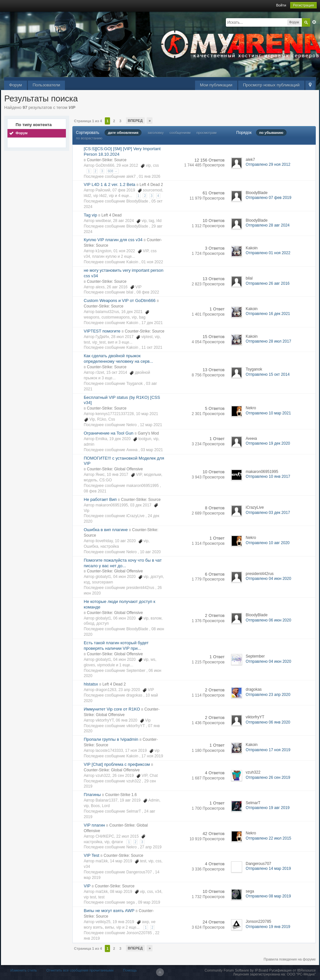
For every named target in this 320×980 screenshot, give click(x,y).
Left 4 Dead (112, 215)
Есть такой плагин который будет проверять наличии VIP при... (116, 646)
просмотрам (206, 133)
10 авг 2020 (150, 552)
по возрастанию (89, 138)
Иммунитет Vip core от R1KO (112, 709)
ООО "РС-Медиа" (301, 974)
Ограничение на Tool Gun (109, 433)
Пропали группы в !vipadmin (111, 739)
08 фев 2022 (148, 292)
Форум (16, 85)
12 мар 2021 (151, 425)
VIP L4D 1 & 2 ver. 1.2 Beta (110, 184)
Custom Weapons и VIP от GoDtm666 (120, 301)
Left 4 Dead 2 (151, 185)
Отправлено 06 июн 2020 (268, 620)
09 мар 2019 (149, 902)
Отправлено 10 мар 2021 (268, 413)
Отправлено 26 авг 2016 (268, 283)
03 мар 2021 (152, 450)
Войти (281, 5)
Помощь (130, 970)
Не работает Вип (100, 499)
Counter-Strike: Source (107, 160)
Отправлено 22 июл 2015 (268, 838)
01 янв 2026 (150, 176)
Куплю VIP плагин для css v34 (113, 240)
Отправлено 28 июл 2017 (268, 341)
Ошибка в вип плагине (106, 530)
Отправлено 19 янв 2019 (268, 927)
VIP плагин (94, 825)
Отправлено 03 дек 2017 (268, 513)
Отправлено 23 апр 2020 (268, 695)
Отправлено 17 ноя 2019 (268, 750)
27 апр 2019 (151, 847)
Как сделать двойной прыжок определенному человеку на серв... (118, 359)
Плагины (92, 795)
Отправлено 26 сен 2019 (268, 777)
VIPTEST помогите (102, 331)
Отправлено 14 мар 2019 (268, 869)
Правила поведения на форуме (290, 959)
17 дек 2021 (152, 323)
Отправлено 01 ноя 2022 (268, 253)
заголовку (155, 133)
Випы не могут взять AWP (109, 911)
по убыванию (271, 133)
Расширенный (314, 22)
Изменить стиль (24, 970)
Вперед (135, 121)
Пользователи (47, 85)
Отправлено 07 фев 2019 (269, 198)
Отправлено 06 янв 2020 (268, 722)
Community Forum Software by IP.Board (236, 970)
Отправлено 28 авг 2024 (268, 225)
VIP (87, 886)
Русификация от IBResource (292, 970)
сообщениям (180, 133)
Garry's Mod (148, 433)
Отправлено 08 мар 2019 (268, 896)
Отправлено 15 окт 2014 (268, 374)
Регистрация (303, 5)
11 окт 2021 (152, 347)
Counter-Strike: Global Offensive (115, 469)
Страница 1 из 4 (88, 121)
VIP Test (92, 855)
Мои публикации (216, 85)
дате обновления (123, 133)
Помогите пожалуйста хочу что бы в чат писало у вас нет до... (123, 563)
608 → (112, 171)
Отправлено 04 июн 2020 (268, 579)
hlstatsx (91, 684)
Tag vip (90, 215)
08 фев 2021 (95, 491)
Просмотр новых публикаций (271, 85)
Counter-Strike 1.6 (121, 795)
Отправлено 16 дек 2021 (268, 314)
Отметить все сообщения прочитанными (80, 970)
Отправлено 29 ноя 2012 (268, 164)
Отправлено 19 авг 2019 (268, 808)
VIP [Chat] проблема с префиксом (117, 764)
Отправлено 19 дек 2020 (268, 443)
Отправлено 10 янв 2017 (268, 477)
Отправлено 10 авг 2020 (268, 543)
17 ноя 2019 (152, 756)
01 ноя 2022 (152, 262)
